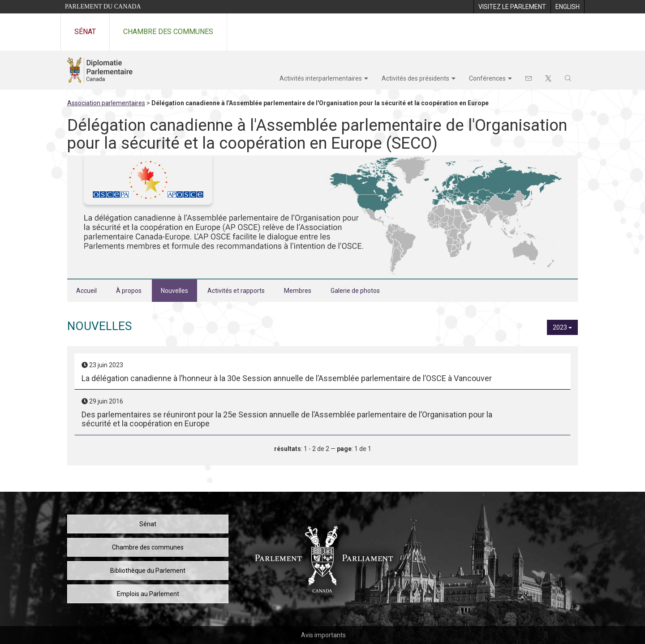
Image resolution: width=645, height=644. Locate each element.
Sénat (85, 32)
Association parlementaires (106, 103)
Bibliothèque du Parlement (148, 571)
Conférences (487, 78)
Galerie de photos (355, 291)
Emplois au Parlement (148, 594)
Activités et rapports (236, 291)
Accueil (86, 291)
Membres (298, 291)
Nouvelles (174, 291)
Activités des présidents (415, 78)
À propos (129, 291)
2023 (562, 327)
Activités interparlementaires (321, 78)
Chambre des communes (168, 32)
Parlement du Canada (103, 6)
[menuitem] (512, 7)
